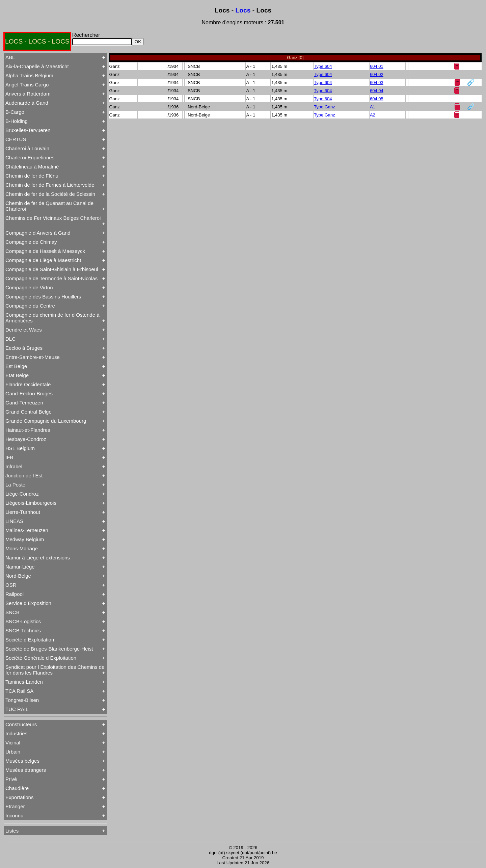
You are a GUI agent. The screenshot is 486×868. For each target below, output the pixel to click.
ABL (10, 57)
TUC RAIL (17, 709)
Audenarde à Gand (27, 103)
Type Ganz (325, 107)
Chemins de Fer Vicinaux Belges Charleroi (53, 218)
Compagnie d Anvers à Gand (38, 233)
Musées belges (22, 761)
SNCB (12, 612)
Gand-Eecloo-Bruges (29, 393)
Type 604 (323, 66)
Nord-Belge (18, 576)
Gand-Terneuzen (24, 403)
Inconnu (14, 816)
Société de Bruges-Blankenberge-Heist (49, 649)
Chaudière (17, 788)
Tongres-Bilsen (22, 700)
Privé (11, 779)
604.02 (377, 74)
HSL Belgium (20, 448)
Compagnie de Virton (29, 287)
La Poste (15, 485)
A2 (373, 115)
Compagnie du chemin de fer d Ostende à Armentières (52, 318)
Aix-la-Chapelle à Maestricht (37, 66)
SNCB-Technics (23, 630)
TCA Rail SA (19, 691)
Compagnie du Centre (30, 306)
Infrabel (14, 466)
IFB (9, 457)
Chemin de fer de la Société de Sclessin (50, 194)
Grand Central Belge (29, 412)
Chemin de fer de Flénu (32, 176)
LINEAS (14, 521)
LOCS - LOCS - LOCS (37, 41)
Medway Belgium (25, 539)
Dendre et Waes (24, 330)
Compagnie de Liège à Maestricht (43, 260)
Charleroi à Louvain (27, 148)
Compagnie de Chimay (31, 242)
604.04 (377, 91)
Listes (12, 831)
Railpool (15, 594)
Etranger (15, 806)
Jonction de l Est (24, 476)
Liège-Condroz (22, 494)
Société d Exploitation (30, 640)
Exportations (19, 797)
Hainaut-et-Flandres (28, 430)
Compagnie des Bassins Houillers (43, 297)
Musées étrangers (26, 770)
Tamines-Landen (24, 682)
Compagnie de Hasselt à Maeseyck (45, 251)
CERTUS (16, 139)
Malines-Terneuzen (27, 530)
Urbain (13, 752)
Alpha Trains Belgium (29, 75)
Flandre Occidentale (28, 384)
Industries (16, 733)
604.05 (377, 99)
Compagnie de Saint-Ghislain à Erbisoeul (52, 269)
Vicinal (13, 743)
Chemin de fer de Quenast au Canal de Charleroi (49, 206)
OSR (11, 585)
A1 (373, 107)
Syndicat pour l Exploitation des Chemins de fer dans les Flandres (55, 670)
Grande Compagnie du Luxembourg (46, 421)
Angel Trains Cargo (27, 85)
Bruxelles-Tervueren (28, 130)
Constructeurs (21, 724)
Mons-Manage (22, 548)
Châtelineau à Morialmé (32, 167)
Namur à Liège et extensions (38, 558)
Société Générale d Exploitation (41, 658)
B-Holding (17, 121)
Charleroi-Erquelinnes (30, 157)
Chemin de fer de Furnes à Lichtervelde (50, 185)
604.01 (377, 66)
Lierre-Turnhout (23, 512)
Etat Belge (17, 375)
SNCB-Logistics (23, 621)
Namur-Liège (20, 567)
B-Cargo (15, 112)
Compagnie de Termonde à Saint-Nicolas (51, 278)
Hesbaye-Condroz (26, 439)
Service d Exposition (28, 603)
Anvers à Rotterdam (28, 94)
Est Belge (16, 366)
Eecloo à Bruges (24, 348)
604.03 (377, 83)
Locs (243, 10)
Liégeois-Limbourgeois (31, 503)
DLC (10, 339)
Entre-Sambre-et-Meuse (33, 357)
